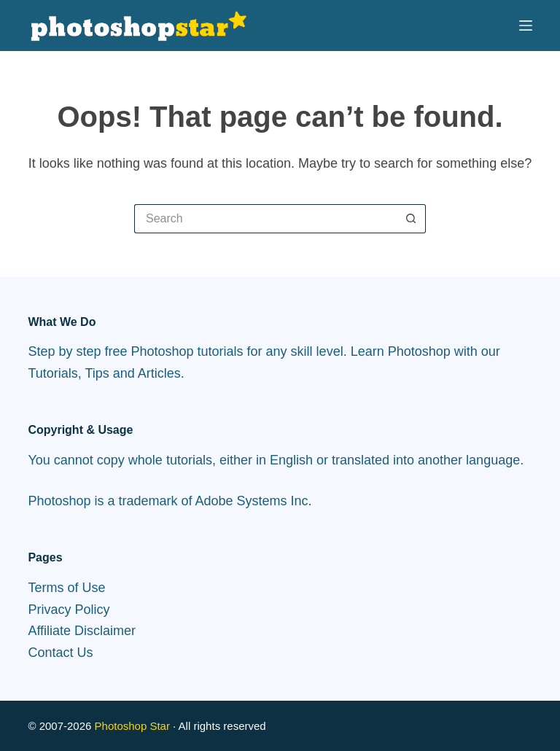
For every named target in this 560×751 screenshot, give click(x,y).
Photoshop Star (132, 726)
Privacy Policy (69, 610)
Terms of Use (66, 588)
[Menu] (526, 26)
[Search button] (411, 219)
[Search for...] (265, 219)
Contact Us (60, 653)
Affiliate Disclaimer (82, 631)
